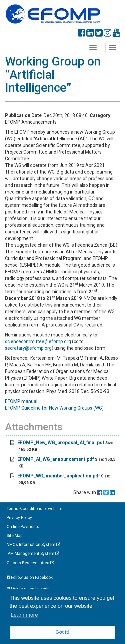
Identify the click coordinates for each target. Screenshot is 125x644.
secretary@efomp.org (28, 348)
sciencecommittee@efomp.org (38, 341)
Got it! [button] (62, 632)
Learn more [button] (24, 615)
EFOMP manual (22, 401)
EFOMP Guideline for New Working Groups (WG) (54, 408)
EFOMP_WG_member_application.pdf (59, 476)
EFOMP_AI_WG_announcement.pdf (56, 459)
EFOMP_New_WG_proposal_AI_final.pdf (61, 443)
